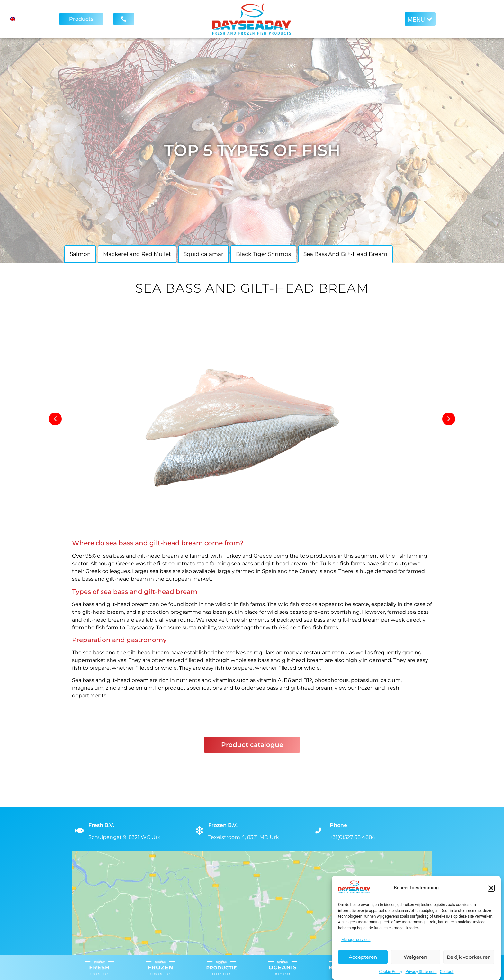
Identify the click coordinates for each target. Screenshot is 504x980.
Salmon (80, 254)
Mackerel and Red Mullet (137, 254)
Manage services (356, 940)
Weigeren (415, 957)
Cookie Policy (391, 972)
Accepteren (363, 957)
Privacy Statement (421, 972)
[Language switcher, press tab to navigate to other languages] (27, 19)
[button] (491, 888)
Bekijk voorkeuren (469, 957)
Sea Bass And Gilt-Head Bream (345, 254)
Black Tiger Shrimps (263, 254)
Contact (447, 972)
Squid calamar (203, 254)
